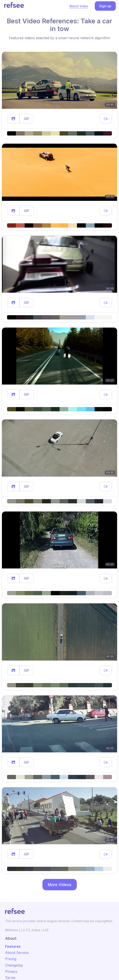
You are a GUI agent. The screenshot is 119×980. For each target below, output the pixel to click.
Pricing (11, 959)
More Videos (60, 885)
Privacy (11, 971)
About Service (17, 953)
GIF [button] (26, 119)
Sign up (105, 6)
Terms (10, 978)
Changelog (14, 965)
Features (13, 946)
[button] (13, 119)
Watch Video (79, 6)
